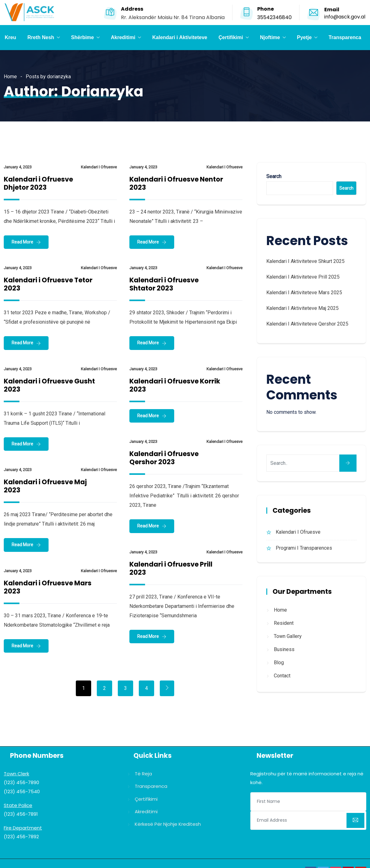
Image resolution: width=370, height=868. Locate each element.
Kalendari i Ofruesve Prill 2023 (171, 568)
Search (274, 176)
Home (10, 77)
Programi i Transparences (304, 548)
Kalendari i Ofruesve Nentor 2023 (176, 183)
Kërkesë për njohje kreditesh (168, 824)
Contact (282, 676)
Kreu (10, 37)
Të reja (143, 774)
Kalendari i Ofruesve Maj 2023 (45, 486)
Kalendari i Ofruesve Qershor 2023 (164, 458)
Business (284, 649)
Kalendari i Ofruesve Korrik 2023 (175, 385)
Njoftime (270, 37)
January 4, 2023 (18, 167)
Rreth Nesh (41, 37)
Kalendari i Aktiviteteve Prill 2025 (303, 277)
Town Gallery (288, 636)
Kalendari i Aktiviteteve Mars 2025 (304, 293)
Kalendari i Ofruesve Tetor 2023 (48, 284)
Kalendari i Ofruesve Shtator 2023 (164, 284)
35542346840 (274, 17)
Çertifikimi (231, 37)
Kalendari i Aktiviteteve (180, 37)
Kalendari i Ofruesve (99, 167)
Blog (279, 663)
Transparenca (345, 37)
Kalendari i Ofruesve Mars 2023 (48, 587)
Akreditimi (123, 37)
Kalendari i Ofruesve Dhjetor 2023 (38, 183)
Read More (22, 242)
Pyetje (304, 37)
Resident (284, 623)
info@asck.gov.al (345, 17)
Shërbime (83, 37)
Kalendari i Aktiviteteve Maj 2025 (302, 308)
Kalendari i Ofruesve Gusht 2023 (49, 385)
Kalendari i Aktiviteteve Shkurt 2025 (305, 261)
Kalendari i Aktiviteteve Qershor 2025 (307, 324)
